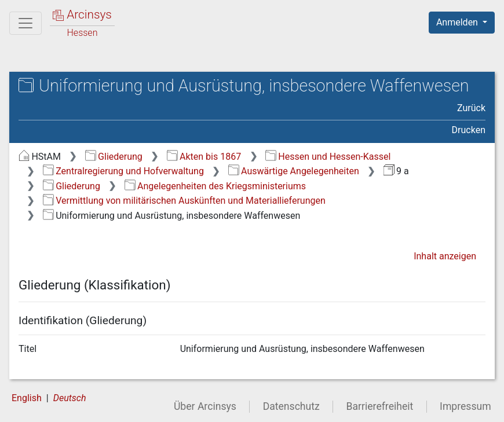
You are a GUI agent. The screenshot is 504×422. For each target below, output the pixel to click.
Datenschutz (291, 406)
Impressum (465, 406)
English (27, 398)
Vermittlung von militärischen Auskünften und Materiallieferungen (184, 201)
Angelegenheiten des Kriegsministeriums (215, 186)
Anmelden (458, 22)
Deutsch (70, 398)
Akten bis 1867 (204, 157)
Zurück (471, 108)
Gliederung (114, 157)
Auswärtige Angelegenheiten (294, 171)
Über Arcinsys (205, 406)
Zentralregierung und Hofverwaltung (123, 171)
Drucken (469, 130)
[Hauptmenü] (25, 23)
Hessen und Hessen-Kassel (328, 157)
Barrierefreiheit (380, 406)
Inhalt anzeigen (445, 256)
